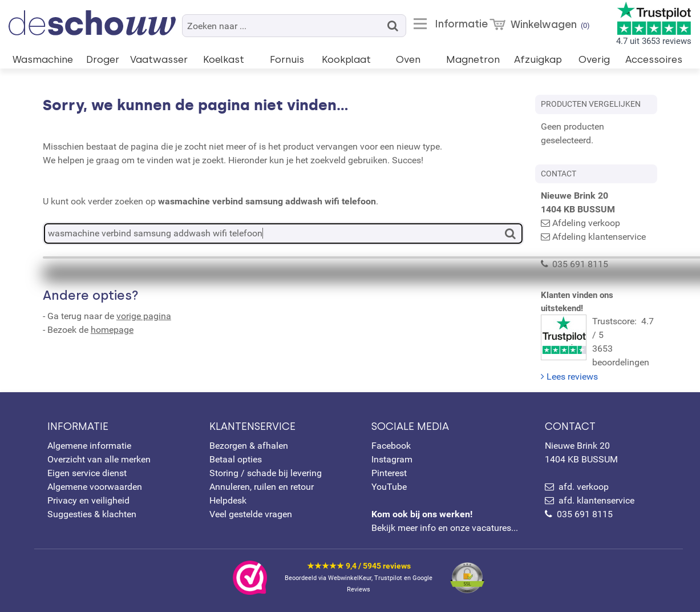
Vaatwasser (159, 59)
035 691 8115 (585, 514)
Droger (103, 59)
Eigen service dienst (87, 473)
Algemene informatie (89, 446)
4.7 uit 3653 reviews (654, 24)
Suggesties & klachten (92, 514)
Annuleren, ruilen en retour (262, 487)
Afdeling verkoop (586, 223)
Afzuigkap (538, 59)
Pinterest (389, 473)
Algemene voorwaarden (95, 487)
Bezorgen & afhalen (249, 446)
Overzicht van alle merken (99, 459)
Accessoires (654, 59)
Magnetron (473, 59)
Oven (408, 59)
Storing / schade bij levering (266, 473)
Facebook (391, 446)
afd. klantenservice (596, 500)
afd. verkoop (584, 487)
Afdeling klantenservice (599, 237)
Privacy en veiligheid (88, 500)
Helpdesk (228, 500)
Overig (594, 59)
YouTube (389, 487)
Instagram (392, 459)
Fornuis (287, 59)
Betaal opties (236, 459)
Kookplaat (346, 59)
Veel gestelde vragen (251, 514)
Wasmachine (43, 59)
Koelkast (224, 59)
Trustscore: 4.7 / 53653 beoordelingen (599, 336)
